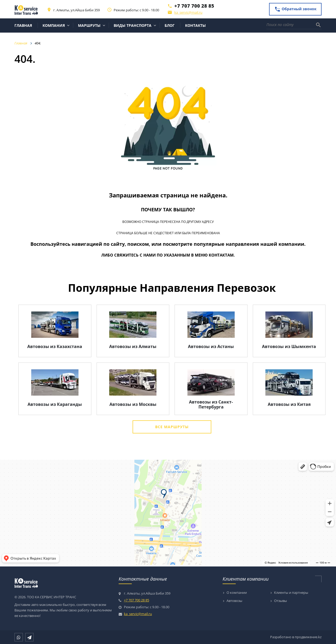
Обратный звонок (295, 9)
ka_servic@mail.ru (188, 12)
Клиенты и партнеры (291, 593)
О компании (237, 593)
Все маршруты (172, 427)
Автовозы (234, 601)
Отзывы (280, 601)
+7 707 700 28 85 (194, 6)
